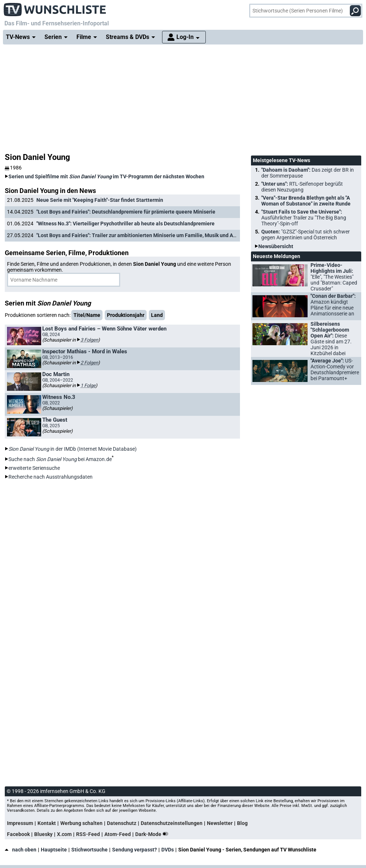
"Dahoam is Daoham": (308, 173)
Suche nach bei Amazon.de (60, 459)
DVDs (168, 850)
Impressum (20, 823)
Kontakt (47, 823)
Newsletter (220, 823)
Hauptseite (54, 850)
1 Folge (88, 385)
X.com (64, 834)
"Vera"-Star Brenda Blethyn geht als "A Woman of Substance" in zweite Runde (306, 201)
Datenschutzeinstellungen (172, 823)
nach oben (21, 850)
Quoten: (306, 235)
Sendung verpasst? (134, 850)
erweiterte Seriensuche (34, 468)
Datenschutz (122, 823)
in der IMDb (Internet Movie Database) (73, 449)
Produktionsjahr (126, 315)
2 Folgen (89, 363)
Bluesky (43, 834)
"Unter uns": (302, 187)
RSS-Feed (88, 834)
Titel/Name (87, 315)
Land (157, 315)
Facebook (18, 834)
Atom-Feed (118, 834)
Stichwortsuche (89, 850)
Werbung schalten (81, 823)
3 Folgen (89, 340)
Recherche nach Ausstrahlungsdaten (51, 477)
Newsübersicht (276, 246)
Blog (242, 823)
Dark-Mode (153, 834)
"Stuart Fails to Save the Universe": (304, 218)
